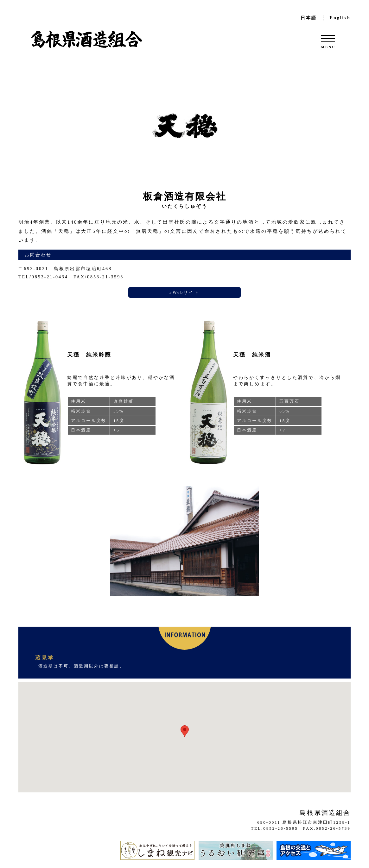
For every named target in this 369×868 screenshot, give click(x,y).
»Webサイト (185, 292)
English (340, 18)
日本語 (309, 18)
